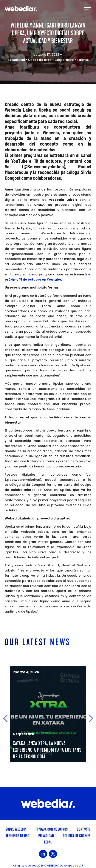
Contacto (84, 829)
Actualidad (16, 60)
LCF (81, 866)
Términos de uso (18, 835)
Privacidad (46, 835)
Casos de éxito (40, 60)
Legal (48, 842)
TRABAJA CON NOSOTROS (52, 829)
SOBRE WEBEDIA (16, 829)
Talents (83, 60)
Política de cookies (77, 835)
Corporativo (64, 60)
